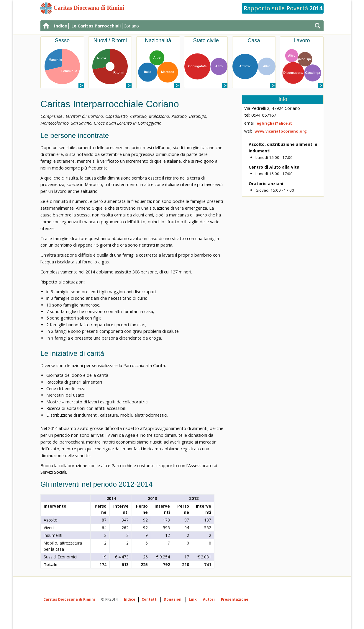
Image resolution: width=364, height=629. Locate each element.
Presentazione (235, 599)
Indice (60, 26)
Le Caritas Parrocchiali (96, 26)
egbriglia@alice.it (274, 123)
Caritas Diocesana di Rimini (69, 599)
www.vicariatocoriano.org (281, 131)
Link (193, 599)
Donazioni (173, 599)
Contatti (150, 599)
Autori (209, 599)
